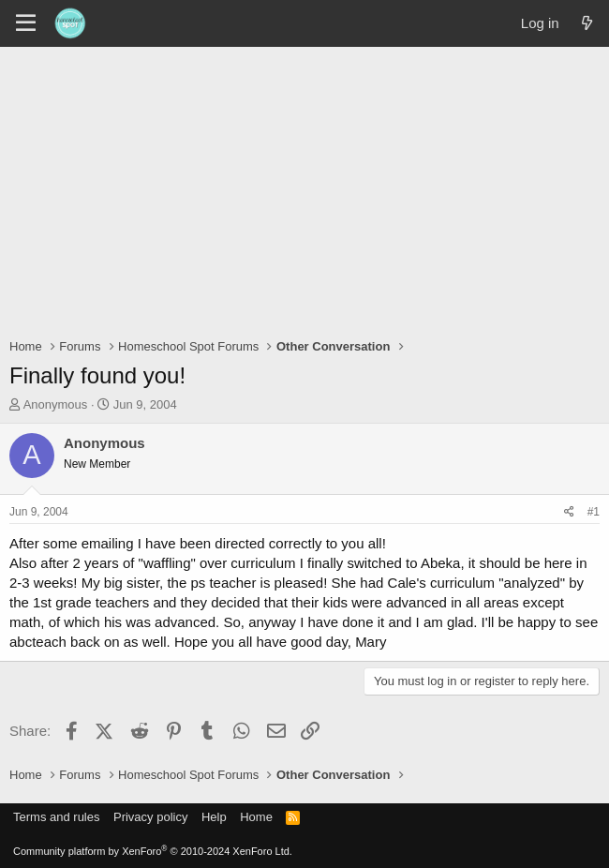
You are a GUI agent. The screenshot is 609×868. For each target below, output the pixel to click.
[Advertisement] (304, 187)
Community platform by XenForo (153, 851)
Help (214, 817)
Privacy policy (150, 817)
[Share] (569, 512)
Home (256, 817)
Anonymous (56, 404)
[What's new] (587, 23)
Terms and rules (56, 817)
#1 (594, 512)
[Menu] (26, 23)
